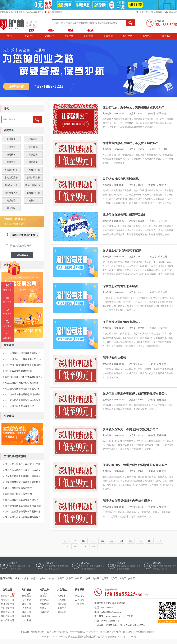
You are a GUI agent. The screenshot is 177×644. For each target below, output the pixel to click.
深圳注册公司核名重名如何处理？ (22, 500)
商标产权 (33, 200)
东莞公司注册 (11, 178)
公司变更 (88, 36)
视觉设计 (44, 608)
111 (93, 541)
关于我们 (144, 12)
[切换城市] (57, 12)
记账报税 (49, 36)
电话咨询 (7, 314)
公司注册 (29, 36)
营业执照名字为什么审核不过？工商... (24, 464)
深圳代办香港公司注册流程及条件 (125, 215)
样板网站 (44, 604)
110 (84, 541)
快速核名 (80, 596)
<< (75, 541)
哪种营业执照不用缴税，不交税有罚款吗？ (131, 143)
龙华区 (114, 578)
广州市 (25, 578)
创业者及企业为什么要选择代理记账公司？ (131, 429)
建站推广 (44, 595)
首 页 (10, 36)
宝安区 (87, 578)
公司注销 (69, 36)
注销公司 (27, 604)
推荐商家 (44, 612)
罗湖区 (70, 578)
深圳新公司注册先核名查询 (18, 494)
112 (102, 541)
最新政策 (33, 162)
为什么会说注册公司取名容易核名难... (24, 512)
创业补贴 (11, 208)
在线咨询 (7, 290)
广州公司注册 (33, 170)
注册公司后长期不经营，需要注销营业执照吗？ (133, 107)
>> (84, 546)
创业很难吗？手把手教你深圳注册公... (24, 394)
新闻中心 (147, 36)
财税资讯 (11, 162)
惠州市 (43, 578)
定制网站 (44, 600)
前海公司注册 (33, 193)
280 (94, 546)
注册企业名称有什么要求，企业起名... (24, 470)
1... (66, 541)
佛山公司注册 (11, 185)
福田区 (61, 578)
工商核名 (80, 600)
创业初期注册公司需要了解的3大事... (23, 389)
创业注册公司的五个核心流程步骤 (22, 383)
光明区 (131, 578)
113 (112, 541)
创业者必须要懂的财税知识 (18, 371)
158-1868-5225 (166, 25)
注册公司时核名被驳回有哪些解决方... (24, 517)
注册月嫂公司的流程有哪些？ (122, 322)
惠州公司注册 (33, 178)
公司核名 (11, 155)
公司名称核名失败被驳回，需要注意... (24, 476)
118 (159, 541)
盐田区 (105, 578)
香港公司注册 (11, 170)
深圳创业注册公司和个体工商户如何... (24, 377)
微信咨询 (7, 302)
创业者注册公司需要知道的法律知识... (24, 400)
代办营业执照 (11, 193)
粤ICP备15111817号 (127, 637)
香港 (18, 578)
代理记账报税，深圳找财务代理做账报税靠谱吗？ (135, 465)
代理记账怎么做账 (114, 358)
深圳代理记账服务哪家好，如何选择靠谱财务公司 (135, 393)
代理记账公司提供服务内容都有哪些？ (128, 501)
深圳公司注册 (7, 595)
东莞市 (34, 578)
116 (140, 541)
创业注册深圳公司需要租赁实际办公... (24, 353)
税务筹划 (27, 616)
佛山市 (52, 578)
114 (121, 541)
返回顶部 (7, 338)
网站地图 (173, 12)
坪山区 (123, 578)
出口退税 (27, 620)
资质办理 (108, 36)
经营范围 (33, 155)
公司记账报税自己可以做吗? (121, 179)
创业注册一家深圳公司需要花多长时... (24, 365)
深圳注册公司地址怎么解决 (120, 286)
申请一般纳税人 (33, 185)
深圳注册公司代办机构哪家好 (122, 250)
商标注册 (27, 612)
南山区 (78, 578)
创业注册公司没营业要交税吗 (20, 406)
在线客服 (158, 12)
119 (66, 546)
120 (75, 546)
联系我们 (167, 36)
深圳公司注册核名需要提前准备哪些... (24, 506)
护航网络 (112, 637)
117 (150, 541)
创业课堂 (128, 36)
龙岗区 (96, 578)
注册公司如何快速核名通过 (18, 488)
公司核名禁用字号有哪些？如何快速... (24, 482)
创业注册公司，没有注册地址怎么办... (24, 359)
